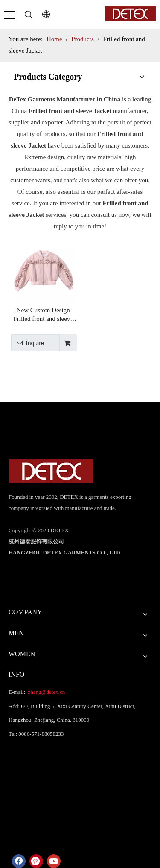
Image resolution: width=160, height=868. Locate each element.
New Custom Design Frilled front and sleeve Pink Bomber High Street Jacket (43, 315)
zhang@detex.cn (46, 692)
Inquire (28, 343)
